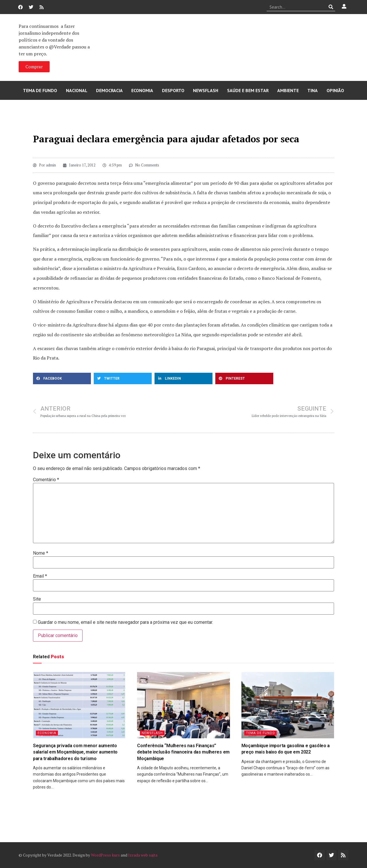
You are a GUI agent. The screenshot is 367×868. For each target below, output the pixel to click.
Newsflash (206, 90)
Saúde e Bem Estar (248, 90)
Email (40, 576)
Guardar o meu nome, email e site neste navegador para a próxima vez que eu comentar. (125, 622)
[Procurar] (331, 7)
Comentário (46, 480)
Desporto (173, 90)
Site (37, 599)
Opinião (335, 90)
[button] (62, 378)
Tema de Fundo (40, 90)
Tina (313, 90)
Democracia (109, 90)
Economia (142, 90)
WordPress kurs (105, 855)
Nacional (77, 90)
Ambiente (288, 90)
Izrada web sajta (143, 855)
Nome (41, 553)
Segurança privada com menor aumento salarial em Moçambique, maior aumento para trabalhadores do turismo (75, 752)
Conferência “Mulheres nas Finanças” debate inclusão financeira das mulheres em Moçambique (183, 752)
